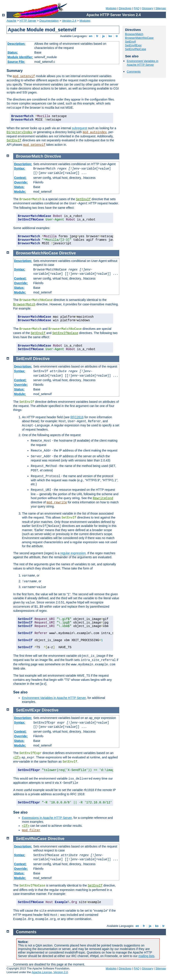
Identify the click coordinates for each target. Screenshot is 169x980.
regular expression (73, 553)
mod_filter (31, 830)
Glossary (147, 8)
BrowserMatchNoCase (139, 38)
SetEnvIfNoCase (136, 49)
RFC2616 (77, 417)
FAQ (137, 8)
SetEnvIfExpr (133, 45)
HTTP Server (28, 21)
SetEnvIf (14, 140)
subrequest (80, 128)
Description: (17, 44)
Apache (11, 21)
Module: (20, 192)
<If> (17, 758)
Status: (13, 52)
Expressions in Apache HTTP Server (47, 818)
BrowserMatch (134, 34)
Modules (111, 8)
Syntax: (20, 168)
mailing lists (146, 956)
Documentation (49, 21)
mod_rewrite (57, 502)
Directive (53, 156)
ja (103, 36)
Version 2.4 (69, 21)
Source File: (16, 62)
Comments (134, 72)
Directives (125, 8)
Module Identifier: (20, 57)
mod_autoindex (95, 132)
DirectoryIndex (20, 132)
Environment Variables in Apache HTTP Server (143, 63)
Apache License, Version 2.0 (50, 972)
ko (110, 36)
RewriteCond (103, 498)
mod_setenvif (24, 76)
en (91, 36)
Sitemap (161, 8)
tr (117, 36)
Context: (20, 178)
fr (97, 36)
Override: (21, 182)
